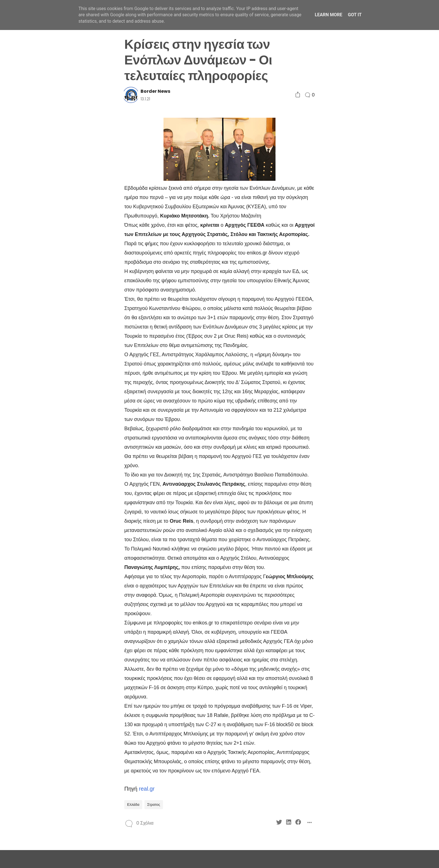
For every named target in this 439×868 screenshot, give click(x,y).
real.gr (147, 789)
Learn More (328, 15)
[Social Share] (298, 95)
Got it (355, 15)
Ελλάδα (133, 805)
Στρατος (154, 805)
